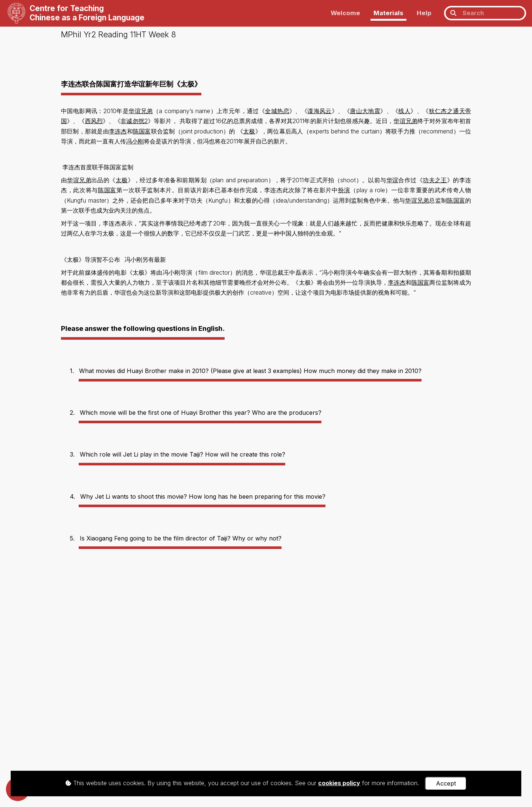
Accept (446, 783)
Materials (388, 13)
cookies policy (339, 783)
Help (424, 13)
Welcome (345, 13)
